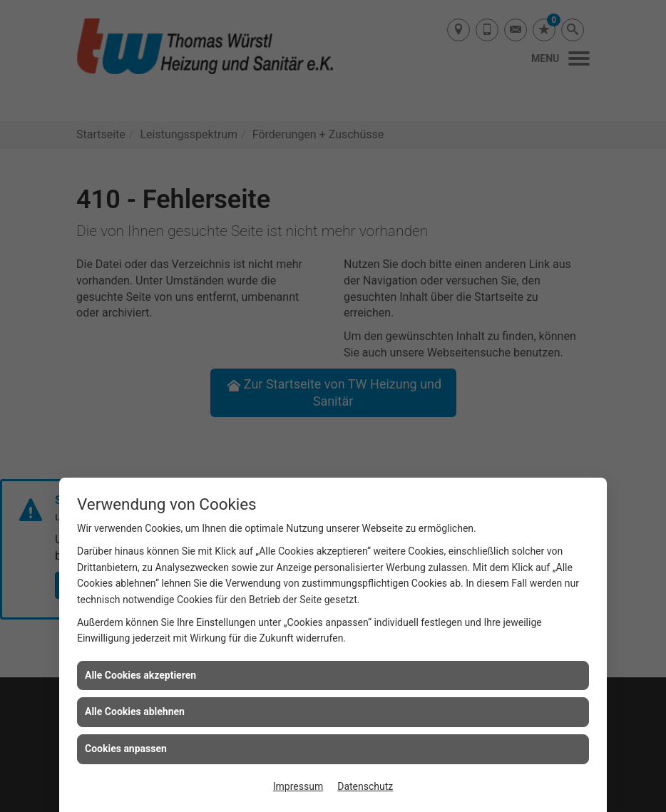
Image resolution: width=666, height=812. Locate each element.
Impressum (298, 786)
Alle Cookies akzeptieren (140, 675)
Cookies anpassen (126, 749)
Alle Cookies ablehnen (135, 711)
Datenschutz (365, 786)
